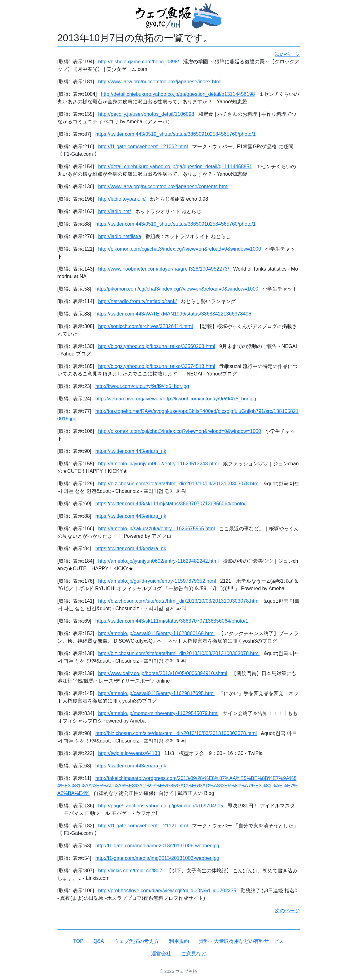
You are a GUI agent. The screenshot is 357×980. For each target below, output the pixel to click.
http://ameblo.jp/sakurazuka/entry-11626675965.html (156, 529)
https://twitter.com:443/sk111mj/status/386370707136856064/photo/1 (172, 504)
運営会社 (161, 954)
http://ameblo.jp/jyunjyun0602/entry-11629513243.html (158, 464)
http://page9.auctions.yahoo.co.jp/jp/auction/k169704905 (161, 806)
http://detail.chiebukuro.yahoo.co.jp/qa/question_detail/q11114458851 (175, 167)
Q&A (99, 941)
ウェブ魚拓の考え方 (136, 941)
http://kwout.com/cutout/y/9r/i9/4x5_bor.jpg (142, 386)
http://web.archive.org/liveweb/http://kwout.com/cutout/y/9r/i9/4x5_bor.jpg (176, 399)
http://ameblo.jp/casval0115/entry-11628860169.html (156, 633)
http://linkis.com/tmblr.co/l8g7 (130, 871)
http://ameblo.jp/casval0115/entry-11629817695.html (156, 693)
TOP (78, 941)
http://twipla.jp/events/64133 (129, 753)
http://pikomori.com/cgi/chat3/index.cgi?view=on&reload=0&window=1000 (180, 249)
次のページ (287, 54)
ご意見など (194, 954)
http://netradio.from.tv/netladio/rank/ (137, 301)
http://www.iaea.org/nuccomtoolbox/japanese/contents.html (163, 186)
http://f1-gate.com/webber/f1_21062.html (143, 147)
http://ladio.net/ (114, 211)
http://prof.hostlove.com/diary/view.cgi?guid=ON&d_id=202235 (167, 891)
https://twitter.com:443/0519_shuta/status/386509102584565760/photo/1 (175, 134)
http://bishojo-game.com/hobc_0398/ (139, 62)
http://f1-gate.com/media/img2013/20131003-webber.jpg (157, 858)
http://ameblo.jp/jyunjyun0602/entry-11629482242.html (158, 561)
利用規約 (179, 941)
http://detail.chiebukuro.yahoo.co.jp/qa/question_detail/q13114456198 (178, 94)
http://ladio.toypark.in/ (122, 199)
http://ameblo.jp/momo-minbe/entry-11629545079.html (158, 713)
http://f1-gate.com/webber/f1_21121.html (143, 826)
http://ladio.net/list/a (120, 236)
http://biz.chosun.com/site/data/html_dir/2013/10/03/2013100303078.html (179, 484)
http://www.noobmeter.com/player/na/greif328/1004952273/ (164, 269)
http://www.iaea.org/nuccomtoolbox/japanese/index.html (160, 82)
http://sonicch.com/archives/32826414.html (145, 326)
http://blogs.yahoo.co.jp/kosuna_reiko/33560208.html (156, 346)
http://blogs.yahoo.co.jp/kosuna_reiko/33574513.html (156, 366)
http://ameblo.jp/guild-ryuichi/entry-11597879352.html (157, 581)
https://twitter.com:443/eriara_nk (131, 451)
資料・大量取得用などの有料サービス (241, 941)
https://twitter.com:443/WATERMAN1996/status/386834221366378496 (173, 314)
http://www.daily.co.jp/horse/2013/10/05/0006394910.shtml (163, 673)
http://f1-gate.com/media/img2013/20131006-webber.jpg (157, 846)
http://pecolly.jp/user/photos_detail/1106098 (146, 114)
